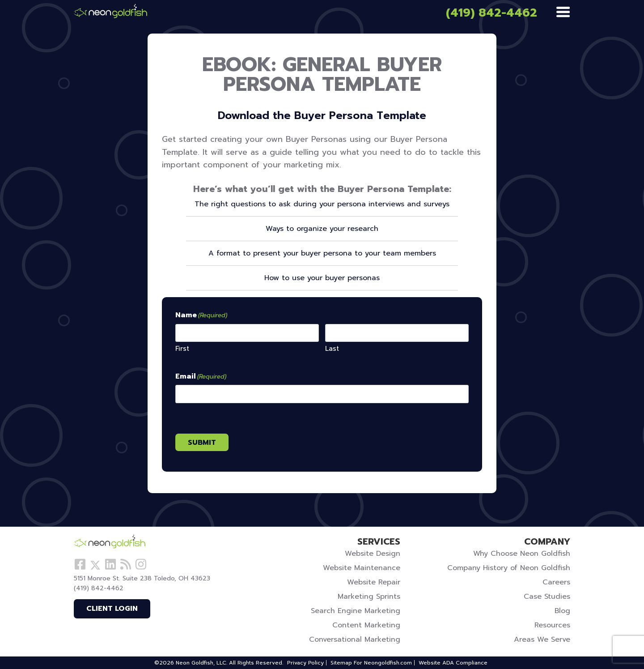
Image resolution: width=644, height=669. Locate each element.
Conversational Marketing (355, 639)
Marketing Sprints (369, 597)
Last (332, 348)
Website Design (373, 554)
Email (201, 377)
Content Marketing (366, 625)
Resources (552, 625)
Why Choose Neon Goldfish (522, 554)
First (182, 348)
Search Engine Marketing (356, 611)
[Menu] (563, 13)
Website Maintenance (362, 568)
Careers (556, 582)
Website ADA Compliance (453, 663)
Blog (562, 611)
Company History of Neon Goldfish (509, 568)
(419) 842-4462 (491, 13)
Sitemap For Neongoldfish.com (371, 663)
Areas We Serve (542, 639)
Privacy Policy (305, 663)
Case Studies (547, 597)
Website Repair (374, 582)
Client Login (112, 609)
